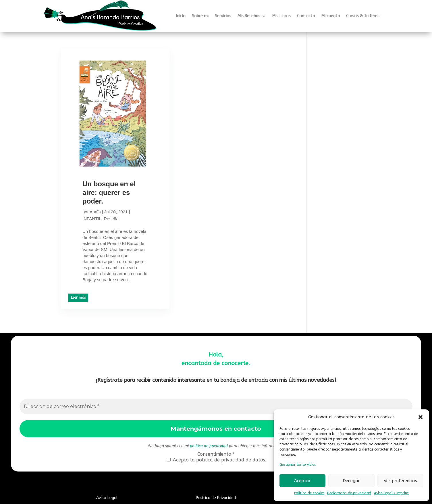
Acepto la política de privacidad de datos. (217, 460)
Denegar (351, 481)
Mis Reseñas (249, 16)
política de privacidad (209, 446)
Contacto (306, 16)
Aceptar (302, 481)
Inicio (181, 16)
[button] (421, 417)
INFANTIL (92, 219)
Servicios (223, 16)
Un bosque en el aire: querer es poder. (109, 192)
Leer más (78, 298)
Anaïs (95, 212)
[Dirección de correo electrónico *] (216, 407)
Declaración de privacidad (349, 493)
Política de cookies (309, 493)
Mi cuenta (331, 16)
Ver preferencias (400, 481)
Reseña (111, 219)
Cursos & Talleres (363, 16)
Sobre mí (200, 16)
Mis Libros (281, 16)
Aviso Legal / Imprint (391, 493)
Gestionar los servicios (298, 465)
